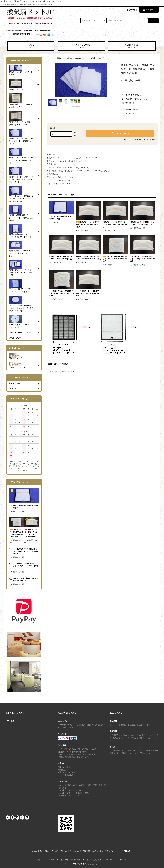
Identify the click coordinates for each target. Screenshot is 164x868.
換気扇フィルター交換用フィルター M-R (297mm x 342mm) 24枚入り (115, 259)
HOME (31, 46)
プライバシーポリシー (114, 851)
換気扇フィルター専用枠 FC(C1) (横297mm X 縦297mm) (61, 218)
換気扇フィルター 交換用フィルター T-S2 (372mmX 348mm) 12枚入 (142, 223)
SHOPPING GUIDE (81, 46)
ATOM (131, 851)
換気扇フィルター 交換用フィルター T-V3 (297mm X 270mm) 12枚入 (143, 259)
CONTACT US (132, 46)
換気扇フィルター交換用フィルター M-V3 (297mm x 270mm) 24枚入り (61, 293)
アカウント (133, 10)
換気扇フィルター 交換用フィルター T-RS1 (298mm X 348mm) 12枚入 (88, 224)
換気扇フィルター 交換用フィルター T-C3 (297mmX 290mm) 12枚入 (61, 258)
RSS (125, 851)
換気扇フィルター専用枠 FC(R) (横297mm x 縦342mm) (26, 579)
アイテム (148, 10)
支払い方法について (45, 851)
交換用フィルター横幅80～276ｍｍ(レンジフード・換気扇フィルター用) (80, 58)
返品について (128, 140)
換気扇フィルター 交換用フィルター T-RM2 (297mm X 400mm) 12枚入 (115, 224)
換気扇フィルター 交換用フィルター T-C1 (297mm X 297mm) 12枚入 (88, 258)
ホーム (50, 58)
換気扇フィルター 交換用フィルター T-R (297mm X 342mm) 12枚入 (88, 293)
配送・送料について (62, 851)
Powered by (82, 864)
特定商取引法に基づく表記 (145, 140)
